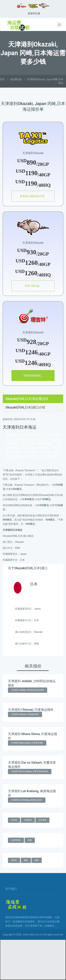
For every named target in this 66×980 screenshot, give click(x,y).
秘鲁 (26, 860)
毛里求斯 (42, 820)
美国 (30, 840)
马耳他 (14, 820)
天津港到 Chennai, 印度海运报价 (25, 714)
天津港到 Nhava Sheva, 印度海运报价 (27, 743)
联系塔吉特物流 (32, 376)
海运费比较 (16, 79)
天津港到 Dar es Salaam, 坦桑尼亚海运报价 (30, 771)
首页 (2, 79)
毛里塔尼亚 (16, 840)
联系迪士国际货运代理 (32, 196)
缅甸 (37, 860)
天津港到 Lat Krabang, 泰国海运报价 (27, 800)
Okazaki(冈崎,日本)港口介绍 (25, 407)
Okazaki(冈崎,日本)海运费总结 (27, 399)
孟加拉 (14, 860)
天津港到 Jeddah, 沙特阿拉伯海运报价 (28, 690)
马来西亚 (28, 820)
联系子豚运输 (32, 286)
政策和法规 (34, 13)
